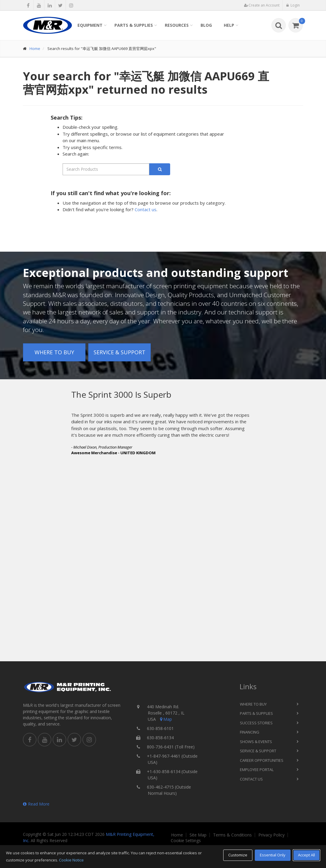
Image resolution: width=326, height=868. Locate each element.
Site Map (198, 835)
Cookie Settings (186, 841)
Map (165, 719)
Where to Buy (54, 352)
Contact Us (251, 779)
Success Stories (256, 723)
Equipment (90, 25)
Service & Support (119, 352)
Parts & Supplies (134, 25)
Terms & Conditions (232, 835)
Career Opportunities (262, 760)
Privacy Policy (271, 835)
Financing (250, 732)
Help (229, 25)
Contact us (146, 209)
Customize (238, 855)
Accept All (306, 855)
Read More (36, 804)
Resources (177, 25)
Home (35, 48)
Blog (206, 25)
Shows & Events (256, 742)
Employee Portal (257, 770)
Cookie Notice (71, 860)
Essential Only (273, 855)
